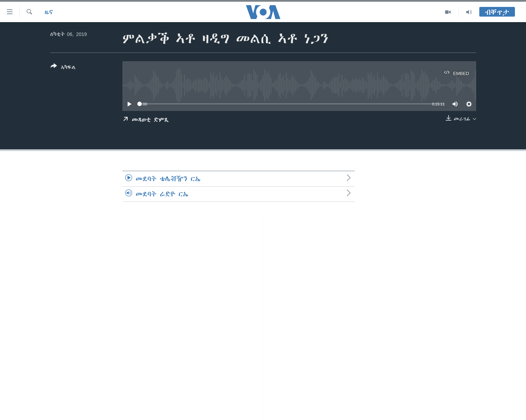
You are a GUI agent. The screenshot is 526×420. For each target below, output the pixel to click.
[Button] (63, 68)
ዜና (49, 12)
